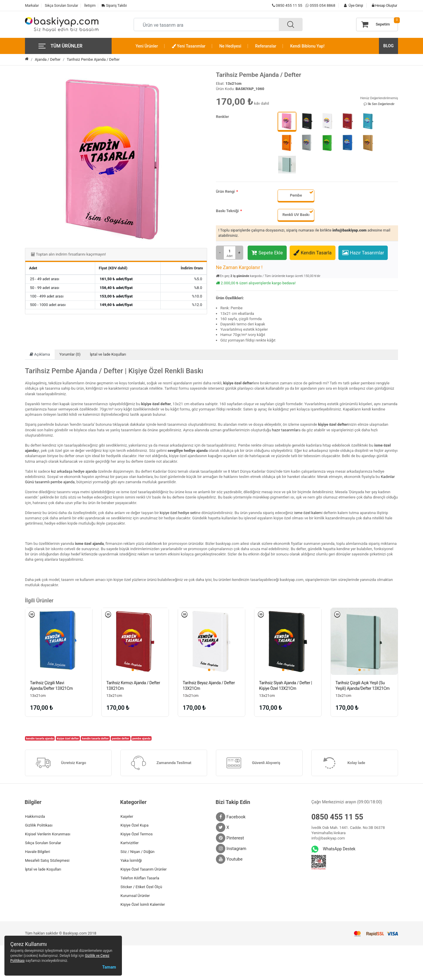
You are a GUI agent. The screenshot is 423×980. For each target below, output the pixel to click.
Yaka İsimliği (131, 861)
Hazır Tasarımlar (363, 253)
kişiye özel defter (68, 739)
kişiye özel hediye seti (178, 513)
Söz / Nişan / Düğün (137, 852)
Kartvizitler (130, 843)
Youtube (229, 860)
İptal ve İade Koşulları (108, 354)
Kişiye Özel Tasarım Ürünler (143, 870)
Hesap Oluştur (383, 5)
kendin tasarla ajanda (40, 739)
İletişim (90, 6)
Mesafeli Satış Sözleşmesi (47, 861)
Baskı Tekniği (227, 211)
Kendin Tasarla (313, 253)
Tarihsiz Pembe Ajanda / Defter (93, 59)
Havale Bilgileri (37, 852)
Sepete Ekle (267, 253)
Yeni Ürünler (147, 46)
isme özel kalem (308, 513)
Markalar (32, 6)
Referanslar (266, 46)
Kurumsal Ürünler (135, 896)
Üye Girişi (352, 5)
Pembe (296, 195)
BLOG (388, 46)
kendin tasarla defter (95, 739)
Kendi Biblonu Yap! (307, 46)
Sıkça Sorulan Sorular (61, 6)
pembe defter (121, 739)
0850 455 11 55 (287, 5)
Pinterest (230, 839)
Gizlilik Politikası (39, 826)
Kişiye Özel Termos (137, 835)
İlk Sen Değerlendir (379, 104)
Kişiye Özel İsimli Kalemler (143, 905)
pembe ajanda (142, 739)
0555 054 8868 (322, 5)
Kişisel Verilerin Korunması (48, 835)
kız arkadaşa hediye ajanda (74, 471)
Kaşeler (127, 817)
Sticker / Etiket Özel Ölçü (141, 887)
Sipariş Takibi (114, 6)
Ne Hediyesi (230, 46)
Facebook (231, 817)
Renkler (222, 117)
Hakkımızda (35, 817)
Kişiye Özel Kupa (135, 826)
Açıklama (40, 354)
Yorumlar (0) (70, 354)
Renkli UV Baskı (296, 215)
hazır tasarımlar (285, 430)
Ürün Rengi (225, 191)
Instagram (231, 849)
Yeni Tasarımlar (189, 46)
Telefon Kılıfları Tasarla (140, 879)
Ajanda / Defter (48, 59)
